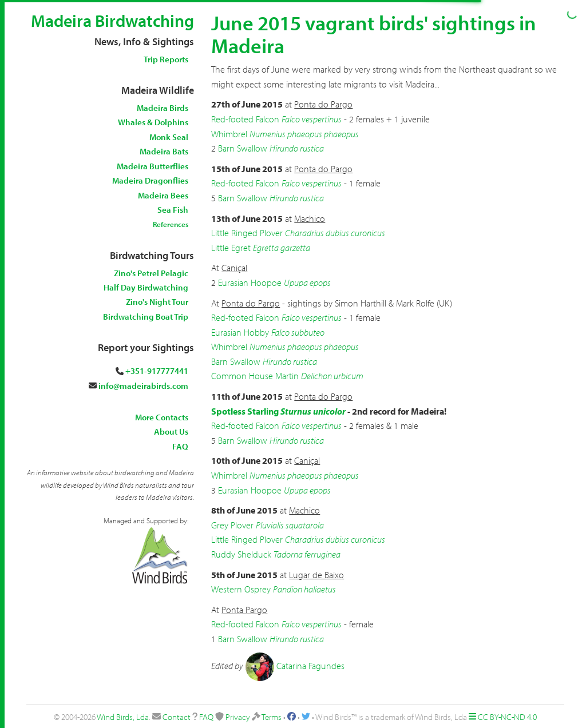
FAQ (180, 446)
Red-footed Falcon (245, 119)
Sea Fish (173, 210)
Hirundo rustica (297, 148)
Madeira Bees (163, 195)
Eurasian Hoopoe (250, 283)
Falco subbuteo (298, 332)
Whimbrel (229, 134)
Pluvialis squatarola (290, 525)
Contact (177, 717)
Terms (272, 717)
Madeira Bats (164, 151)
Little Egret (231, 248)
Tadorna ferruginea (307, 554)
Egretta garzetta (282, 248)
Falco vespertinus (312, 119)
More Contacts (162, 417)
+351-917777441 (157, 371)
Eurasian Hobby (240, 332)
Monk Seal (169, 137)
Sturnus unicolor (313, 411)
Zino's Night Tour (157, 302)
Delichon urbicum (332, 376)
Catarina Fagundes (310, 665)
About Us (171, 431)
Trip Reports (166, 59)
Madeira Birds (163, 108)
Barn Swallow (243, 148)
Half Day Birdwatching (146, 287)
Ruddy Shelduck (241, 554)
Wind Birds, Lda (123, 717)
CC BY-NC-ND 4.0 (507, 717)
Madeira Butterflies (153, 166)
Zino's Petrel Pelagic (151, 273)
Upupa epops (307, 283)
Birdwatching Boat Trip (146, 317)
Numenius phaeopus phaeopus (304, 134)
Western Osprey (241, 589)
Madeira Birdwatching (112, 21)
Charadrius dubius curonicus (335, 233)
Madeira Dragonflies (150, 180)
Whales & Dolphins (153, 122)
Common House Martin (255, 376)
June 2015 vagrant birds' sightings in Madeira (374, 34)
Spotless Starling (245, 411)
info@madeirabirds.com (143, 386)
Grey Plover (232, 525)
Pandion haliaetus (304, 589)
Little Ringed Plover (247, 233)
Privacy (238, 717)
